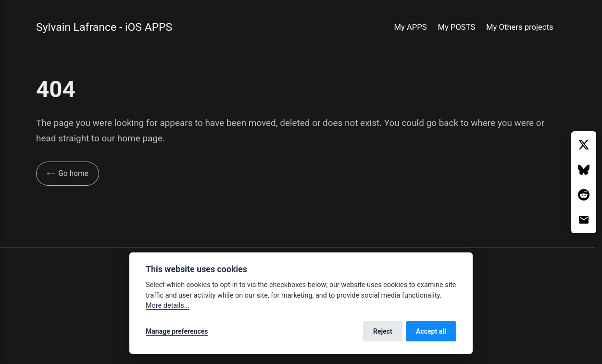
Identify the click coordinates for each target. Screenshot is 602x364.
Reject (383, 331)
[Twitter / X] (584, 145)
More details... (168, 306)
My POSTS (456, 27)
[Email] (584, 220)
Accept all (431, 331)
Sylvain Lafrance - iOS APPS (104, 27)
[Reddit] (584, 195)
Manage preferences (177, 331)
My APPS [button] (411, 27)
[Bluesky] (584, 170)
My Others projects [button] (520, 27)
